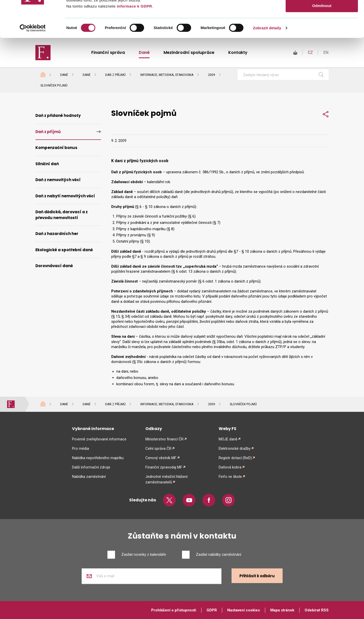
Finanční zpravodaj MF (164, 467)
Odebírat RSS (317, 610)
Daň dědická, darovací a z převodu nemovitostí (62, 215)
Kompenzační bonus (56, 148)
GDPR (212, 610)
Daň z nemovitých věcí (58, 180)
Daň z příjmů (115, 75)
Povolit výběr (322, 27)
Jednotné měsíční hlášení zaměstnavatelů (166, 479)
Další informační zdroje (91, 467)
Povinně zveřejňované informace (99, 439)
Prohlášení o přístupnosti (174, 610)
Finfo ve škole (230, 477)
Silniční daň (47, 164)
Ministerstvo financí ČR (164, 439)
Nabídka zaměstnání (89, 477)
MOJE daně (228, 439)
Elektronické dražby (235, 449)
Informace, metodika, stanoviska (167, 75)
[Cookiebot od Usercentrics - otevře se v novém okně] (33, 65)
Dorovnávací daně (54, 266)
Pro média (81, 449)
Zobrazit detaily (267, 64)
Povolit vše (322, 13)
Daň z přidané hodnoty (58, 115)
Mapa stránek (282, 610)
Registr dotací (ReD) (235, 458)
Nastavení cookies (244, 610)
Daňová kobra (230, 467)
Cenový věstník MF (161, 458)
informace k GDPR (134, 43)
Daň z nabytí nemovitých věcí (65, 196)
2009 (212, 75)
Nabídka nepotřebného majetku (98, 458)
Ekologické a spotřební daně (64, 250)
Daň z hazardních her (57, 234)
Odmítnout (322, 42)
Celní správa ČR (158, 449)
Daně (64, 75)
